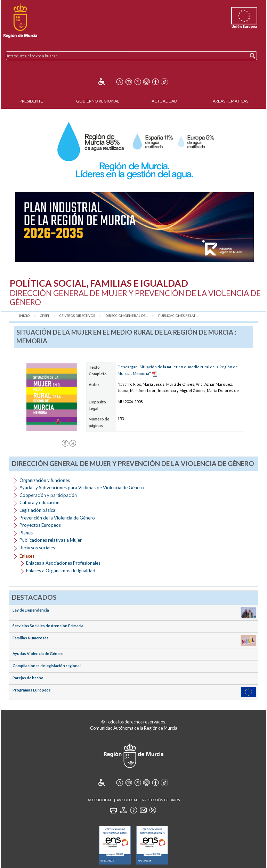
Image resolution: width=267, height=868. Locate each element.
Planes (26, 533)
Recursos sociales (37, 548)
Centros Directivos (77, 316)
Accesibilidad (100, 800)
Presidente (31, 101)
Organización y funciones (45, 480)
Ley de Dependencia (31, 610)
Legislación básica (37, 510)
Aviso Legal (127, 800)
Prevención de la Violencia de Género (57, 518)
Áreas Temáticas (230, 101)
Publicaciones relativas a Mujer (51, 540)
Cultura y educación (39, 502)
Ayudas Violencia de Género (38, 653)
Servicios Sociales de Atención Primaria (48, 626)
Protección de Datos (161, 800)
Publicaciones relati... (178, 316)
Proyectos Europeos (40, 525)
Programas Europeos (32, 690)
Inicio (24, 316)
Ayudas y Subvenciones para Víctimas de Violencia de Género (82, 488)
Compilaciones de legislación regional (47, 666)
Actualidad (164, 101)
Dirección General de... (127, 316)
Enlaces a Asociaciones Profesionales (63, 563)
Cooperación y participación (48, 495)
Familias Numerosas (31, 638)
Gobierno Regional (98, 101)
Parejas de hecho (28, 678)
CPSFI (44, 316)
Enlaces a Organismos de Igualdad (61, 571)
